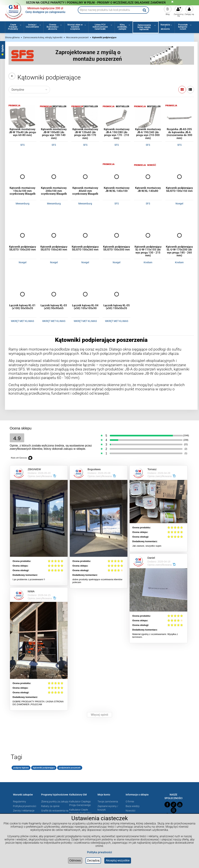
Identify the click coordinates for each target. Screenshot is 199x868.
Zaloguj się (189, 14)
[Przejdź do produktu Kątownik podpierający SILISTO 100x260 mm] (85, 235)
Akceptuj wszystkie (118, 860)
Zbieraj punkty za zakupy (55, 802)
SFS (22, 145)
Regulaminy (19, 802)
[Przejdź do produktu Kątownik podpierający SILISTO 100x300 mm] (117, 235)
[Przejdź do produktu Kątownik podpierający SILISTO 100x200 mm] (22, 235)
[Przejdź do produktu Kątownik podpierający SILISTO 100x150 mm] (179, 177)
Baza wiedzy (133, 806)
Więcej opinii (99, 715)
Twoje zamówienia (108, 802)
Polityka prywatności (25, 806)
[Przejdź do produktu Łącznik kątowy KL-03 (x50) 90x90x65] (54, 294)
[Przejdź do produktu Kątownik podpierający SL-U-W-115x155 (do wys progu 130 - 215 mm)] (148, 235)
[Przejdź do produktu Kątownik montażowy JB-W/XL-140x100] (117, 177)
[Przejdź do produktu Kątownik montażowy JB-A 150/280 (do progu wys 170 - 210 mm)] (117, 118)
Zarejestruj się (179, 15)
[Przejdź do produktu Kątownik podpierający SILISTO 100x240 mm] (54, 235)
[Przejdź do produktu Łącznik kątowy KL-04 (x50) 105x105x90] (85, 294)
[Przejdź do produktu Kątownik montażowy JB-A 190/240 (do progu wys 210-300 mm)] (148, 118)
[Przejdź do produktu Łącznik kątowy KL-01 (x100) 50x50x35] (22, 294)
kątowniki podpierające (44, 768)
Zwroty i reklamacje (24, 811)
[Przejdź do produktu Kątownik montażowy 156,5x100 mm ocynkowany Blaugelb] (22, 177)
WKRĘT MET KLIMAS (22, 321)
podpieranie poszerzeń (70, 768)
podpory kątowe (21, 768)
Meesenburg (23, 204)
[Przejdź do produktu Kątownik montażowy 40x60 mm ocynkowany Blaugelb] (85, 177)
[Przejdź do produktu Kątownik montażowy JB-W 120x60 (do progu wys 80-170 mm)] (85, 118)
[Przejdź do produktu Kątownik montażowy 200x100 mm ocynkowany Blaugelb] (54, 177)
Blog (168, 14)
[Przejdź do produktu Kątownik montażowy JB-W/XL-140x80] (148, 177)
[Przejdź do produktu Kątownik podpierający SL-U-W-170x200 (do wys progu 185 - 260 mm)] (179, 235)
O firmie (130, 802)
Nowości (130, 811)
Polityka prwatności (99, 852)
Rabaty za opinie (50, 806)
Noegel (179, 204)
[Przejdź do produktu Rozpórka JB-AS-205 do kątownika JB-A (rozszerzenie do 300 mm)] (179, 118)
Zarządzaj (93, 860)
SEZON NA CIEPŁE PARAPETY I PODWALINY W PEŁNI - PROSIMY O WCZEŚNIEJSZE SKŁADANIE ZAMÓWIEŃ (96, 3)
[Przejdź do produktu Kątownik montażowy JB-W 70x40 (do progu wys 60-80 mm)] (22, 118)
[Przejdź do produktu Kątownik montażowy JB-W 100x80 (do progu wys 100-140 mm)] (54, 118)
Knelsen (148, 262)
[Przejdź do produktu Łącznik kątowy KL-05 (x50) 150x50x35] (117, 294)
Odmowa (75, 860)
